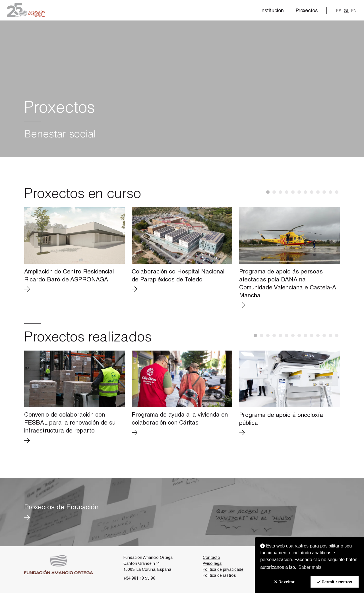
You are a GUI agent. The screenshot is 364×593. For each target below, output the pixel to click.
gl (346, 11)
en (354, 11)
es (339, 11)
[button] (26, 10)
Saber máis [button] (310, 567)
